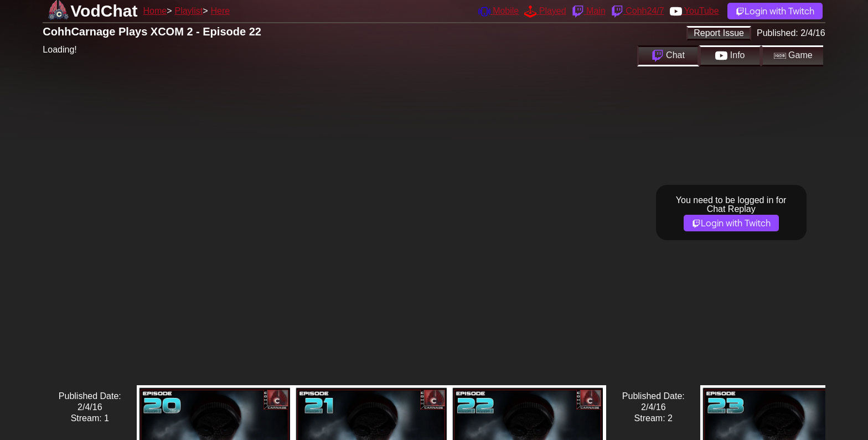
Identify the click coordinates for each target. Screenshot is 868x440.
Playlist (188, 11)
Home (155, 11)
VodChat (104, 11)
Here (221, 11)
